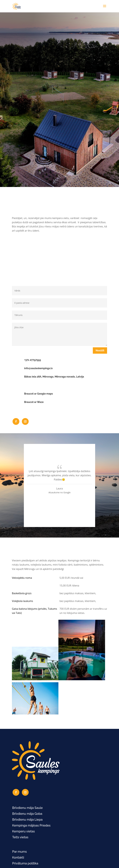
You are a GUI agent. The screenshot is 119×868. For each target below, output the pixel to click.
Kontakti (18, 857)
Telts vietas (20, 837)
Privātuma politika (25, 863)
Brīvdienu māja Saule (28, 808)
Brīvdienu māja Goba (27, 814)
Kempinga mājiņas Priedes (31, 825)
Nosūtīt (100, 350)
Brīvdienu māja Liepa (27, 820)
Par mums (20, 852)
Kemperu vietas (24, 831)
